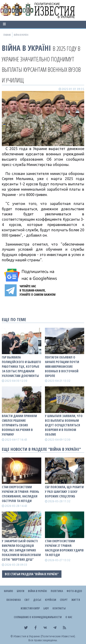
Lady (46, 608)
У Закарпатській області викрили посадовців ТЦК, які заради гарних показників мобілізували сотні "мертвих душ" (21, 550)
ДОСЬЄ (37, 600)
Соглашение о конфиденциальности (38, 617)
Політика (57, 591)
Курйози (51, 600)
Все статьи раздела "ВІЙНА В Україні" (32, 574)
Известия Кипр (30, 608)
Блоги (21, 591)
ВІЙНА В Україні (26, 48)
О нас (69, 617)
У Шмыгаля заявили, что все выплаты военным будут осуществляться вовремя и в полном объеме (64, 425)
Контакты (59, 608)
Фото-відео (74, 591)
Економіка (14, 600)
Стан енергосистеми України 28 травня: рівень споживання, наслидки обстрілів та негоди (20, 494)
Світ (27, 600)
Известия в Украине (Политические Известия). (45, 636)
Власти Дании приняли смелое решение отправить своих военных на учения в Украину (19, 425)
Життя (76, 600)
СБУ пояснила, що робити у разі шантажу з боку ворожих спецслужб (64, 492)
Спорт (64, 600)
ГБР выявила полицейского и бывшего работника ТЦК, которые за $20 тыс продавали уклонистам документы (21, 366)
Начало (8, 591)
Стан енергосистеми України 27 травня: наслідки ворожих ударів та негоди (64, 548)
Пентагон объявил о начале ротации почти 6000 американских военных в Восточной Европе (62, 366)
